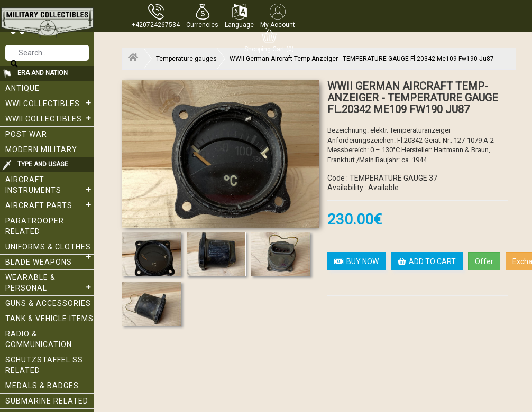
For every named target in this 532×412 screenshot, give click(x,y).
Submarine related (47, 401)
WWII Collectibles (50, 118)
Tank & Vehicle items (49, 319)
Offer (484, 261)
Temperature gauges (186, 59)
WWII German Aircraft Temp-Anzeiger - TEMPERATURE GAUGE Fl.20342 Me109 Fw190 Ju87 (362, 59)
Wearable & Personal (50, 283)
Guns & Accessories (48, 303)
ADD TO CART (427, 261)
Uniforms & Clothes (50, 249)
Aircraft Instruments (50, 185)
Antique (22, 88)
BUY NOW (356, 261)
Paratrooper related (35, 226)
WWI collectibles (50, 103)
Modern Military (41, 149)
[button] (202, 16)
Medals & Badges (42, 386)
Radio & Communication (39, 339)
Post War (26, 134)
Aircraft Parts (50, 205)
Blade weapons (39, 262)
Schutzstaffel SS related (44, 365)
